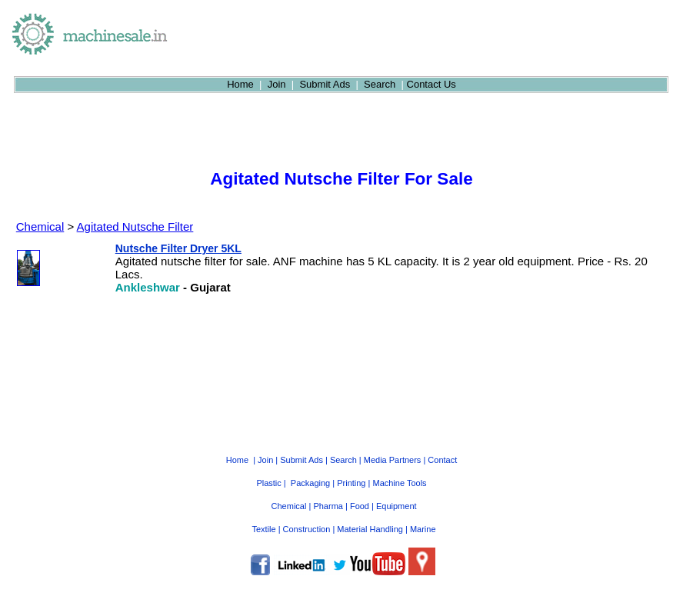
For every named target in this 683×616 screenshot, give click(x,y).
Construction (307, 529)
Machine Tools (399, 483)
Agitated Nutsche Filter (135, 226)
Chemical (40, 226)
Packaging (310, 483)
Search (380, 84)
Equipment (396, 506)
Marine (423, 529)
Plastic (268, 483)
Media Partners (393, 460)
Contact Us (431, 84)
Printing (351, 483)
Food (360, 506)
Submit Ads (325, 84)
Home (240, 84)
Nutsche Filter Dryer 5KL (178, 248)
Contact (442, 460)
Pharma (328, 506)
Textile (263, 529)
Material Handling (370, 529)
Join (277, 84)
